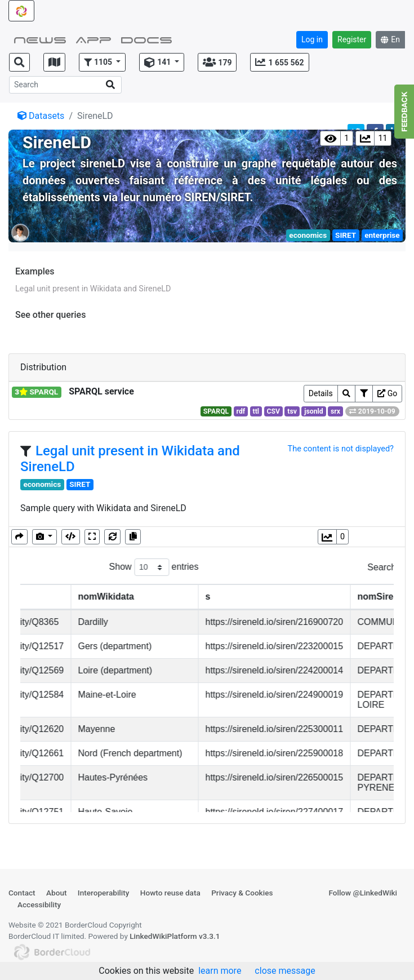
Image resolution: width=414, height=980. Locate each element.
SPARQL (216, 411)
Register (352, 39)
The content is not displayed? (340, 449)
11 (382, 138)
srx (335, 411)
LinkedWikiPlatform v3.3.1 (175, 936)
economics (308, 235)
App (94, 39)
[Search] (65, 85)
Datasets (41, 116)
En (390, 39)
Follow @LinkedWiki (363, 893)
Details (321, 393)
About (56, 893)
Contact (22, 893)
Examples (35, 271)
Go (388, 393)
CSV (273, 411)
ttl (256, 411)
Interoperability (104, 893)
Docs (146, 39)
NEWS (40, 39)
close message (285, 971)
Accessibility (39, 904)
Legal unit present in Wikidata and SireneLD (93, 289)
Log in (312, 39)
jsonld (313, 411)
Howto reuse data (170, 893)
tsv (292, 411)
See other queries (50, 315)
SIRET (346, 235)
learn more (220, 971)
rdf (241, 411)
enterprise (382, 235)
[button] (102, 62)
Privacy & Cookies (242, 893)
